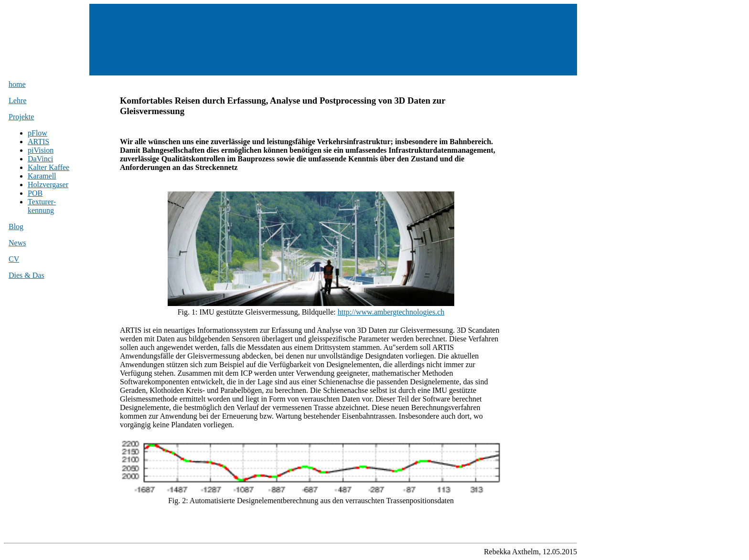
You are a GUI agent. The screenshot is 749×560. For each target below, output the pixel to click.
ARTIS (38, 142)
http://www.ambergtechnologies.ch (391, 312)
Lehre (17, 100)
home (17, 84)
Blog (16, 227)
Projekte (21, 117)
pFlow (37, 133)
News (17, 243)
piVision (41, 150)
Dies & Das (27, 275)
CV (14, 259)
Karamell (42, 176)
